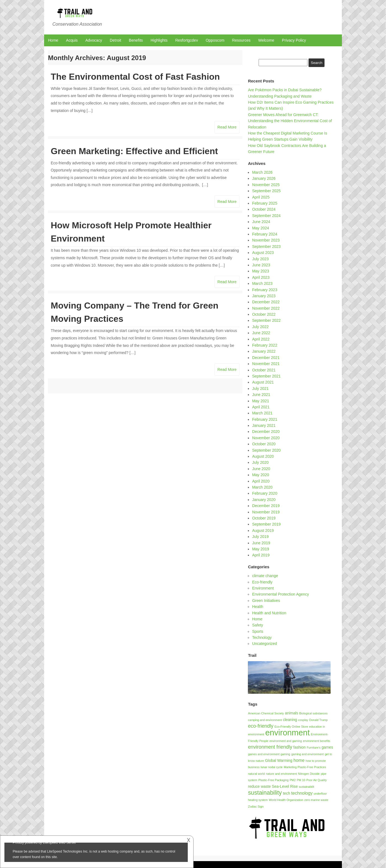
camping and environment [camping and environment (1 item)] (265, 720)
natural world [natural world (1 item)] (256, 774)
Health (258, 607)
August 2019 (263, 531)
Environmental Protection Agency (280, 594)
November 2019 (266, 512)
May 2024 (260, 228)
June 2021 (261, 395)
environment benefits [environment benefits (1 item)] (317, 741)
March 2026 (262, 172)
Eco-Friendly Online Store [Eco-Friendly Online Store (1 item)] (291, 727)
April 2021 (261, 407)
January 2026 (264, 178)
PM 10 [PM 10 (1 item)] (301, 780)
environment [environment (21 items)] (287, 732)
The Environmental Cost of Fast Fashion (135, 77)
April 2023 (261, 277)
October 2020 (264, 444)
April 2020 (261, 481)
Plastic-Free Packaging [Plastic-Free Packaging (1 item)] (274, 780)
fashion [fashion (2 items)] (300, 747)
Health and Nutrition (269, 613)
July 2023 (260, 259)
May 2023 (260, 271)
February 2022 (265, 345)
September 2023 (266, 247)
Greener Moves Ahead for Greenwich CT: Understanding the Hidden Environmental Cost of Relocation (290, 121)
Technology (262, 637)
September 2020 (266, 450)
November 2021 (266, 364)
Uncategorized (264, 644)
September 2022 (266, 320)
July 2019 (260, 537)
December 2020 (266, 432)
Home (53, 40)
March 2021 (262, 413)
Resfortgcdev (186, 40)
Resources (241, 40)
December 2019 (266, 506)
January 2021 (264, 425)
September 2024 (266, 216)
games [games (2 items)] (327, 747)
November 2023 (266, 240)
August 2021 (263, 382)
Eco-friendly (262, 582)
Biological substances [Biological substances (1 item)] (313, 713)
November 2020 (266, 438)
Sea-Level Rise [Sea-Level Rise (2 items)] (285, 786)
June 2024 (261, 222)
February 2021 (265, 419)
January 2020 (264, 500)
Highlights (159, 40)
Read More (227, 127)
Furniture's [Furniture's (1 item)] (313, 748)
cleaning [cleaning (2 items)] (290, 720)
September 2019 (266, 524)
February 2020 (265, 493)
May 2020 (260, 475)
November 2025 (266, 185)
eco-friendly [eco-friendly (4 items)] (261, 726)
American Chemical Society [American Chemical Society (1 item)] (266, 713)
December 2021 (266, 358)
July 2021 (260, 389)
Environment (263, 588)
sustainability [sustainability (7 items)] (265, 793)
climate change (265, 576)
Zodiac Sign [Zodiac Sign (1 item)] (256, 807)
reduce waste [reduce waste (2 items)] (259, 786)
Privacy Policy (294, 40)
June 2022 (261, 333)
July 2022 (260, 327)
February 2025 (265, 203)
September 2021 (266, 376)
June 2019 (261, 543)
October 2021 (264, 370)
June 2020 (261, 469)
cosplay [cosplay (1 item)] (303, 720)
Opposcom (215, 40)
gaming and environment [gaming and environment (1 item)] (307, 754)
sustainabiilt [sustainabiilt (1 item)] (307, 787)
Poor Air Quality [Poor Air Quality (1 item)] (317, 780)
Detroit (115, 40)
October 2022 (264, 314)
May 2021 (260, 401)
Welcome (266, 40)
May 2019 (260, 549)
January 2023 (264, 296)
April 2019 (261, 555)
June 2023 (261, 265)
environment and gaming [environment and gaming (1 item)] (286, 741)
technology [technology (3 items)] (302, 793)
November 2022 (266, 308)
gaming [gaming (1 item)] (286, 754)
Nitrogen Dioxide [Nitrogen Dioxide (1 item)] (309, 774)
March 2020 (262, 487)
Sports (258, 631)
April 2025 (261, 197)
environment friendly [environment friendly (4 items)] (270, 747)
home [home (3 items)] (299, 760)
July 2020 (260, 462)
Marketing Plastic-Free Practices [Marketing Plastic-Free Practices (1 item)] (305, 767)
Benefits (136, 40)
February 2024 (265, 234)
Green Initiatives (266, 601)
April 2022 (261, 339)
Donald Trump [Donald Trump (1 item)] (319, 720)
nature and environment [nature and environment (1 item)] (281, 774)
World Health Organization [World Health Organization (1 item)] (286, 800)
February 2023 (265, 290)
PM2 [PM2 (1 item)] (293, 780)
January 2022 (264, 351)
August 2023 (263, 253)
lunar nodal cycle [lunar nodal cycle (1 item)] (272, 767)
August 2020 (263, 456)
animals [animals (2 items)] (292, 713)
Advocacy (94, 40)
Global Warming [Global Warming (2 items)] (279, 760)
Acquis (72, 40)
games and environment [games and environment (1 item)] (264, 754)
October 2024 (264, 209)
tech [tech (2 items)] (286, 793)
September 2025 (266, 191)
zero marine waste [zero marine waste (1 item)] (316, 800)
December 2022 (266, 302)
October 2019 (264, 518)
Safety (258, 625)
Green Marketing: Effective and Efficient (134, 151)
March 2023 (262, 283)
